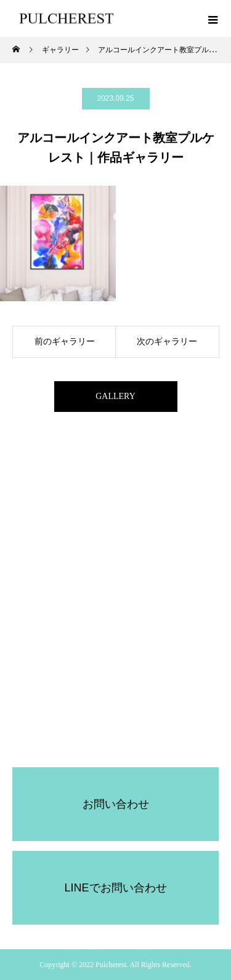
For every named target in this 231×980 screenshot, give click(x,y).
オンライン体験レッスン (116, 595)
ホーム (116, 553)
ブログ (116, 658)
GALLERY (115, 396)
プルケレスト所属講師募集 (116, 721)
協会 (116, 741)
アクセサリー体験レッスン (116, 679)
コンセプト (116, 574)
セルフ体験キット (116, 616)
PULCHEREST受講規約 (115, 700)
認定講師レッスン (116, 637)
